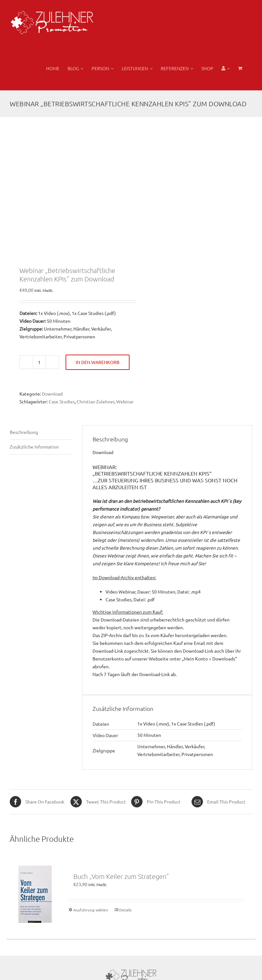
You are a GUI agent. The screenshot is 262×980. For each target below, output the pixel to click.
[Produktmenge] (39, 362)
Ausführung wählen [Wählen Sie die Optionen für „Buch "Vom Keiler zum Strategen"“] (91, 910)
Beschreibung (24, 432)
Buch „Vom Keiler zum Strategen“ (121, 876)
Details (125, 910)
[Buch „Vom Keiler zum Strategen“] (35, 894)
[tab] (41, 432)
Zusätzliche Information (34, 447)
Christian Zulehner (95, 401)
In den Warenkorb (98, 362)
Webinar (125, 401)
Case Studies (62, 401)
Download (52, 394)
